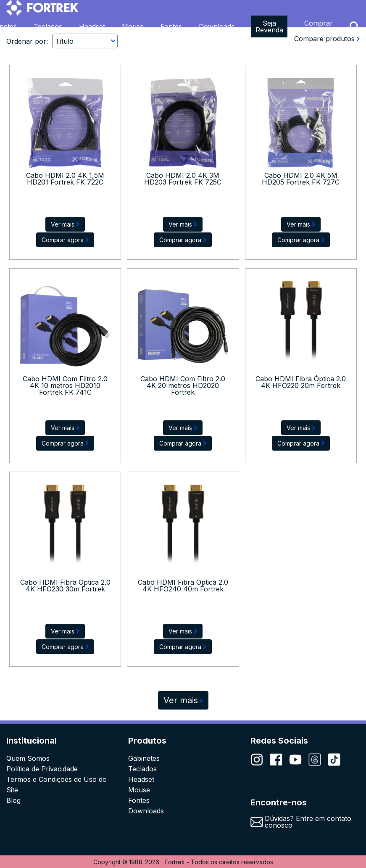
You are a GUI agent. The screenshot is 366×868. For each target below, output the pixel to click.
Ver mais (183, 700)
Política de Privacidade (42, 769)
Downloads (217, 26)
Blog (13, 800)
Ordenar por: (27, 41)
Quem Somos (28, 758)
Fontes (171, 26)
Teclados (48, 26)
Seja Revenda (269, 26)
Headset (92, 26)
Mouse (133, 26)
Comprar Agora (319, 26)
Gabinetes (144, 758)
